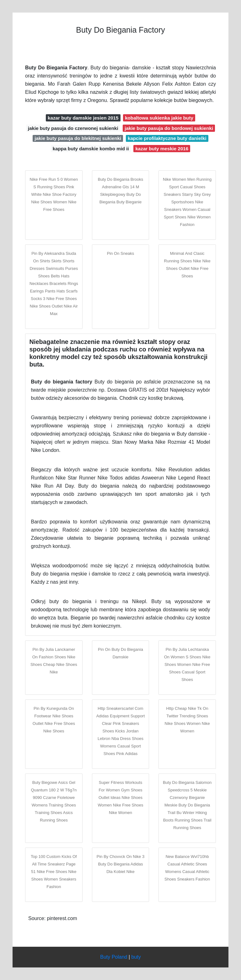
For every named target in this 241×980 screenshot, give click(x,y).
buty (136, 957)
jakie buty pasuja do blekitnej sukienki (78, 138)
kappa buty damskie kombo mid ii (91, 149)
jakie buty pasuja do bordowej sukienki (169, 128)
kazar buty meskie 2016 (162, 149)
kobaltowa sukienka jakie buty (159, 118)
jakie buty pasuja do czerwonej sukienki (73, 128)
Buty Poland (114, 957)
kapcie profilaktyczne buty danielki (167, 138)
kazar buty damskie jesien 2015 (83, 118)
